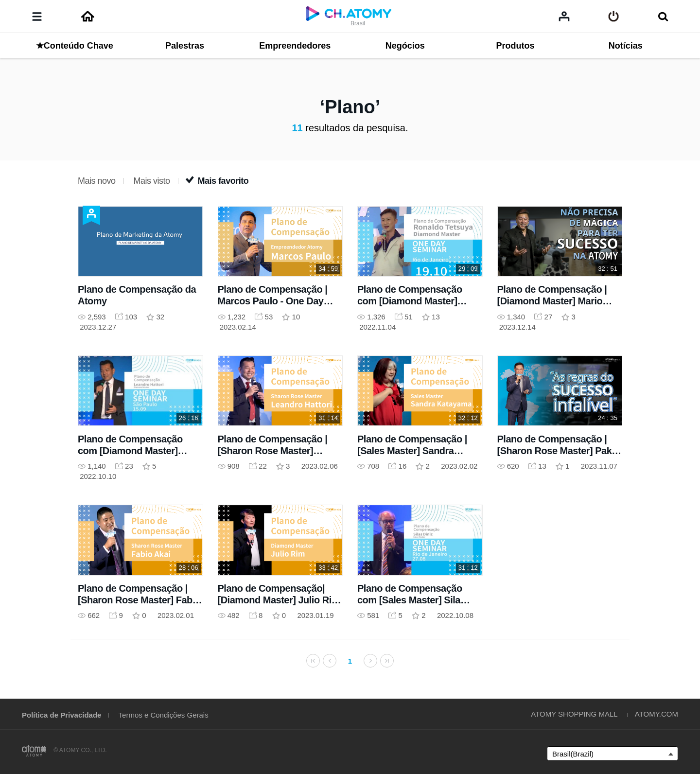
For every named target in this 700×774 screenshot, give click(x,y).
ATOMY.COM (656, 714)
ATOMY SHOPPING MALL (574, 714)
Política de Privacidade (61, 715)
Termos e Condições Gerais (164, 715)
